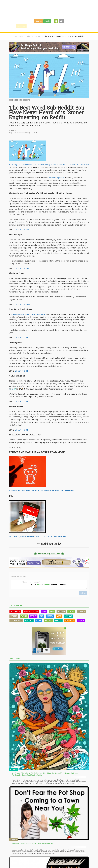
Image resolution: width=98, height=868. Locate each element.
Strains (53, 26)
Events (75, 26)
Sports (58, 621)
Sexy (44, 612)
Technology (16, 621)
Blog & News (42, 26)
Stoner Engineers (57, 178)
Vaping (24, 616)
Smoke (71, 612)
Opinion (37, 36)
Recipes (48, 621)
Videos (81, 621)
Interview (15, 612)
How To (50, 616)
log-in (39, 584)
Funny (33, 616)
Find (31, 26)
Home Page (19, 36)
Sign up (39, 21)
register (47, 584)
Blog (29, 36)
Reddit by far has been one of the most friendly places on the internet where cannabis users (49, 164)
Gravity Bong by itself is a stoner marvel (28, 314)
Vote (59, 616)
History (61, 612)
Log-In (47, 21)
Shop (67, 26)
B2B (42, 616)
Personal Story (31, 612)
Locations (70, 621)
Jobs (60, 26)
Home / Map (21, 26)
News (39, 621)
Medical (69, 616)
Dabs (52, 612)
